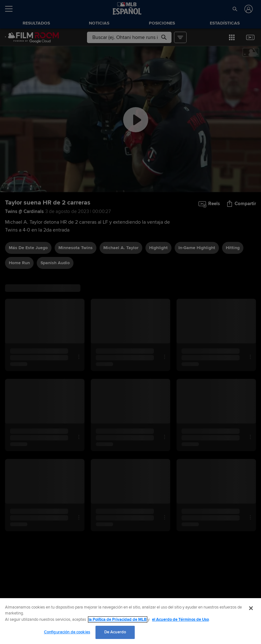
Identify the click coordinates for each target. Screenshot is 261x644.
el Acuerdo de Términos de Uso (180, 619)
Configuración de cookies (67, 632)
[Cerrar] (251, 608)
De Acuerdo (115, 632)
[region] (130, 621)
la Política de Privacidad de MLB (118, 619)
